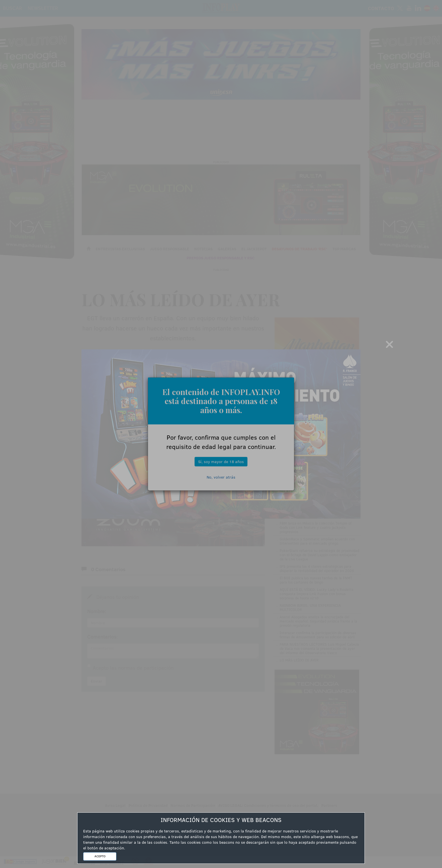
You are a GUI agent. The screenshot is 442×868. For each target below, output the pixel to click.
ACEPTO (100, 856)
